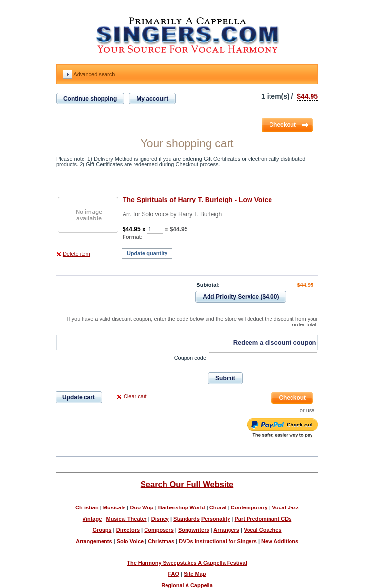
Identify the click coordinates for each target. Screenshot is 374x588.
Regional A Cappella (187, 585)
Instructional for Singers (226, 541)
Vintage (92, 519)
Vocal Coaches (262, 530)
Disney (160, 519)
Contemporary (249, 507)
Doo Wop (142, 507)
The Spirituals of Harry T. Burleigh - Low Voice (197, 200)
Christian (87, 507)
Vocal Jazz (285, 507)
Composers (159, 530)
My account (152, 99)
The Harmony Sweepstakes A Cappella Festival (187, 563)
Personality (216, 519)
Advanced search (94, 74)
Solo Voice (130, 541)
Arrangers (226, 530)
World (197, 507)
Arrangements (94, 541)
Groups (102, 530)
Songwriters (194, 530)
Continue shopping (90, 99)
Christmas (161, 541)
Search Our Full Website (187, 484)
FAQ (174, 574)
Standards (187, 519)
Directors (128, 530)
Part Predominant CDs (263, 519)
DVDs (186, 541)
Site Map (195, 574)
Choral (218, 507)
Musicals (114, 507)
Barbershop (173, 507)
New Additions (280, 541)
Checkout (282, 125)
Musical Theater (126, 519)
